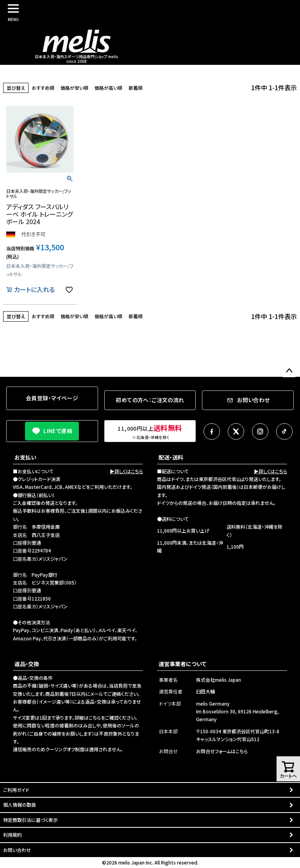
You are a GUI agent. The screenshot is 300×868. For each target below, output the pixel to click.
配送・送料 (171, 457)
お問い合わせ (17, 850)
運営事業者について (182, 664)
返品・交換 (27, 664)
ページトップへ (289, 371)
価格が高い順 (108, 88)
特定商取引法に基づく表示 (30, 820)
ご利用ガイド (16, 790)
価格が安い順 (74, 88)
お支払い (25, 457)
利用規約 (12, 835)
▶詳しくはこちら (126, 471)
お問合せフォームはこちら (222, 751)
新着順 (136, 88)
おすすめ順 (43, 88)
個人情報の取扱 (20, 805)
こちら (95, 717)
